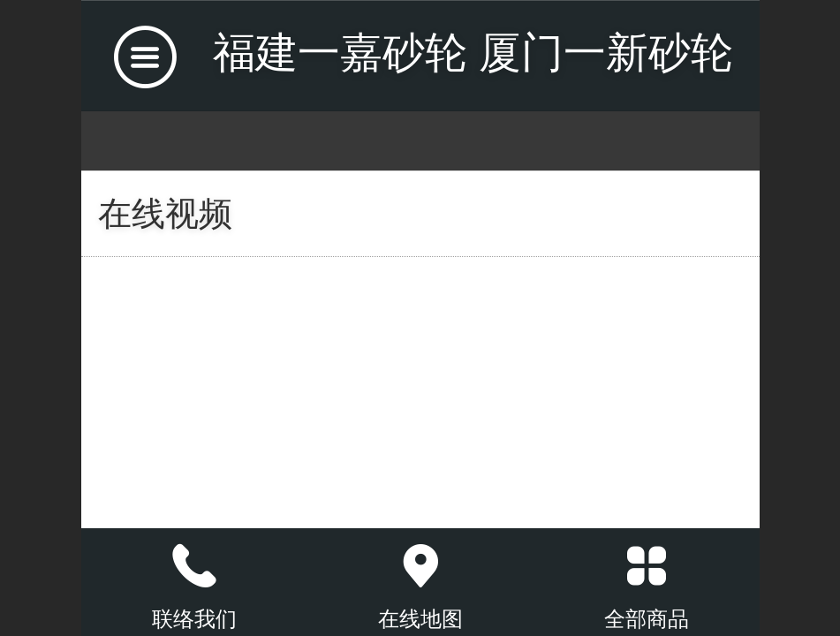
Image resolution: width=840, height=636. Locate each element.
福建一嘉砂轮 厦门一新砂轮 (473, 53)
